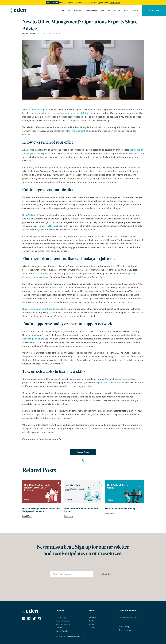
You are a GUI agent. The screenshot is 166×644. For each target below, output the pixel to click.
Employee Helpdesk (49, 226)
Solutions (78, 10)
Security (92, 624)
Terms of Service (125, 630)
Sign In (135, 10)
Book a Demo (83, 452)
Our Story (92, 621)
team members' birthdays (77, 113)
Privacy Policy (124, 627)
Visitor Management (63, 624)
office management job (78, 131)
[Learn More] (115, 3)
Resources (105, 10)
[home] (18, 10)
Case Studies (91, 10)
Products (66, 10)
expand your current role (108, 383)
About (126, 10)
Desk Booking (61, 618)
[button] (66, 10)
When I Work (58, 288)
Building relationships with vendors (40, 309)
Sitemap (92, 628)
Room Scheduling (62, 621)
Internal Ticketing (62, 631)
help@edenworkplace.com (129, 618)
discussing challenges (33, 339)
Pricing (117, 10)
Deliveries (59, 628)
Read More (27, 516)
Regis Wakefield (30, 215)
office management (40, 110)
